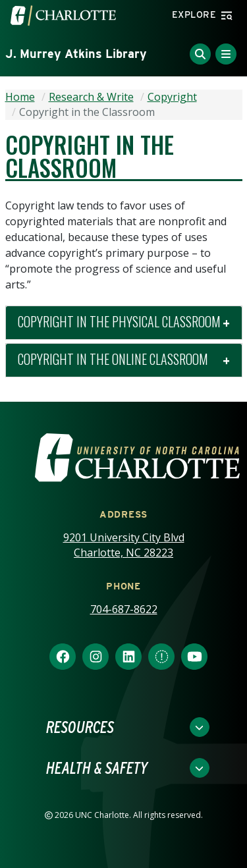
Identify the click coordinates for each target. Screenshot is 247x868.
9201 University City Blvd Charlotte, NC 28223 (124, 545)
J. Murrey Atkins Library (76, 54)
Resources (80, 727)
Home (20, 97)
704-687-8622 (124, 609)
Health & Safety (97, 768)
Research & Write (91, 97)
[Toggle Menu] (226, 54)
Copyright (172, 97)
